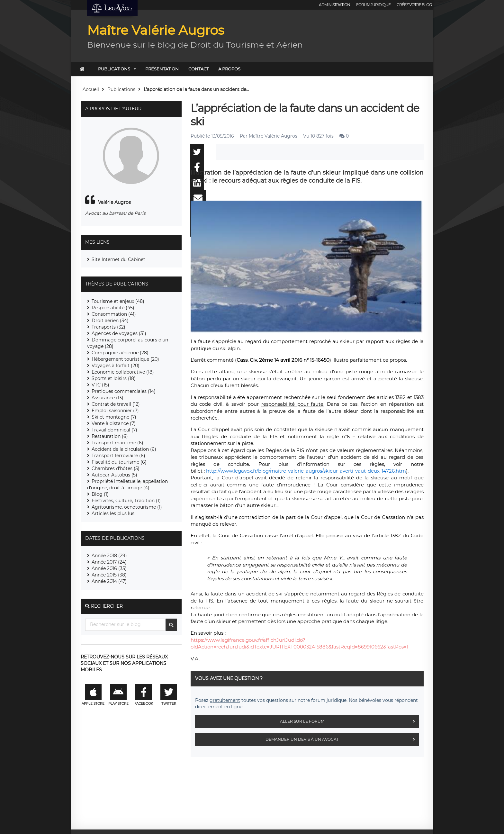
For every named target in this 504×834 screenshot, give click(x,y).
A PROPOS (229, 69)
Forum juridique (373, 5)
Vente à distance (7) (114, 423)
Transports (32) (108, 327)
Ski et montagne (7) (114, 417)
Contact (198, 69)
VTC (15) (100, 385)
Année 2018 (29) (109, 556)
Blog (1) (100, 494)
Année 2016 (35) (109, 568)
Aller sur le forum (350, 721)
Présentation (162, 69)
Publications (114, 69)
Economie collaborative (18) (123, 372)
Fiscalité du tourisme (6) (119, 462)
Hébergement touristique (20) (125, 359)
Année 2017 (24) (109, 562)
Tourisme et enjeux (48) (118, 301)
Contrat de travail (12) (116, 404)
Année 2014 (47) (109, 581)
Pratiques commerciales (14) (124, 391)
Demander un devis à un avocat (342, 739)
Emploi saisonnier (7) (115, 411)
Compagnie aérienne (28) (120, 353)
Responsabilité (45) (113, 308)
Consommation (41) (114, 314)
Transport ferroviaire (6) (118, 456)
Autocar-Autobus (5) (114, 475)
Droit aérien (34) (110, 321)
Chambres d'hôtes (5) (116, 468)
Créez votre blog (414, 5)
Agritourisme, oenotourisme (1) (127, 507)
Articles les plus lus (113, 513)
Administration (334, 5)
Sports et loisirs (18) (114, 378)
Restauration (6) (110, 436)
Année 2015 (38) (109, 575)
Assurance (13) (108, 398)
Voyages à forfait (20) (116, 366)
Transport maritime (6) (117, 443)
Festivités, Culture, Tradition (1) (126, 501)
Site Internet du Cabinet (118, 259)
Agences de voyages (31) (119, 333)
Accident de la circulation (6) (124, 449)
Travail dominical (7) (114, 430)
